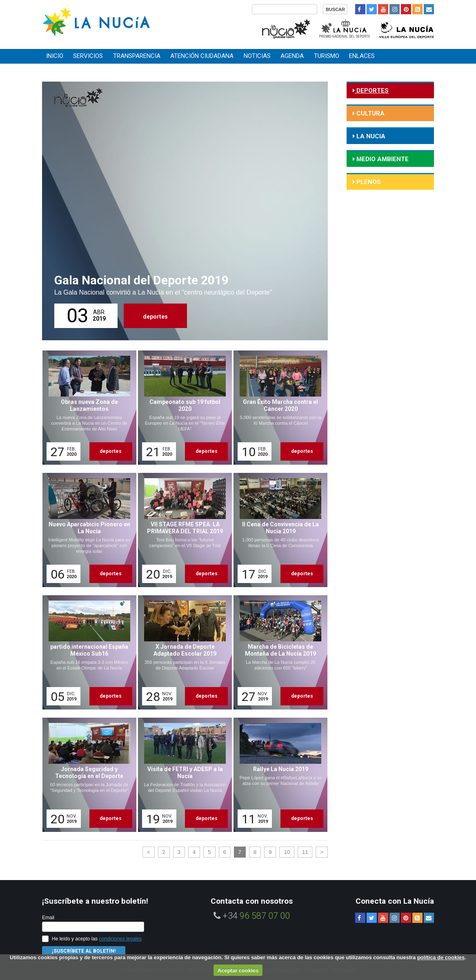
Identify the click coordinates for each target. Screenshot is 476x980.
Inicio (55, 56)
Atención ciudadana (202, 56)
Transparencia (137, 56)
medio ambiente (382, 159)
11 (305, 852)
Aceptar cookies (238, 970)
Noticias (257, 56)
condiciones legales (120, 939)
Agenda (292, 56)
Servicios (88, 56)
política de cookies (441, 957)
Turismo (327, 56)
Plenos (368, 182)
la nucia (370, 136)
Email (48, 918)
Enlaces (362, 56)
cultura (370, 113)
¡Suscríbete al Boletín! (84, 951)
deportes (155, 317)
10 (287, 852)
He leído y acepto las (97, 939)
